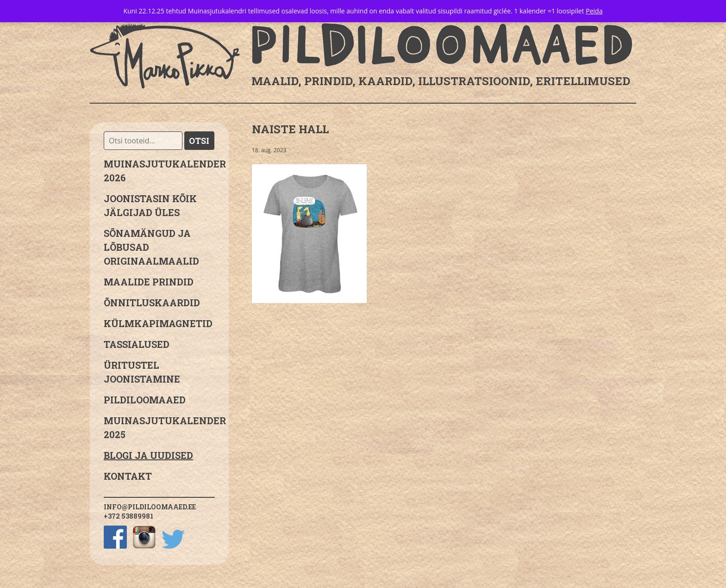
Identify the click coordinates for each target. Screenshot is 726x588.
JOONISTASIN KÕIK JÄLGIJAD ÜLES (150, 205)
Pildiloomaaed (145, 400)
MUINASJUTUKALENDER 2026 (159, 171)
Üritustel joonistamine (142, 372)
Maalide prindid (149, 282)
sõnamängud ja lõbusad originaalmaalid (151, 247)
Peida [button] (594, 11)
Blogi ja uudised (148, 455)
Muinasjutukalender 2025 (159, 427)
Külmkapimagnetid (158, 323)
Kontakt (128, 476)
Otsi (199, 141)
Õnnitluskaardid (152, 303)
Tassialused (137, 344)
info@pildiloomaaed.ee (150, 507)
